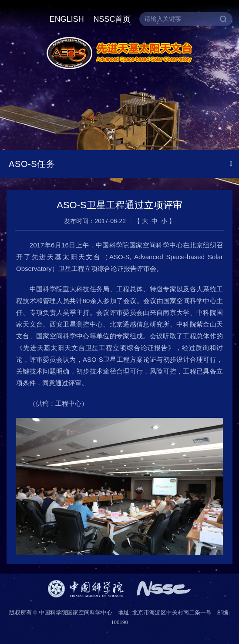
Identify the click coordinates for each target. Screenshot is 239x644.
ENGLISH (67, 19)
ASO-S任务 (32, 164)
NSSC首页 (112, 19)
